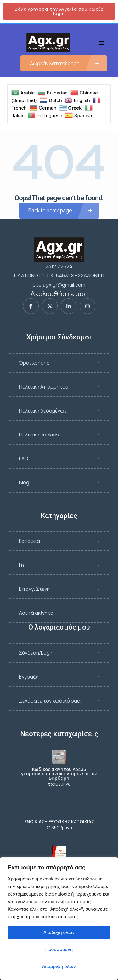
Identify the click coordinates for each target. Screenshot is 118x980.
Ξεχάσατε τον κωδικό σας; (50, 701)
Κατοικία (29, 541)
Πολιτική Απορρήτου (44, 387)
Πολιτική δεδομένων (43, 411)
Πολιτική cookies (39, 435)
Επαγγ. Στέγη (34, 589)
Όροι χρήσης (34, 363)
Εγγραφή (29, 677)
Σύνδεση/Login (36, 653)
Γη (21, 565)
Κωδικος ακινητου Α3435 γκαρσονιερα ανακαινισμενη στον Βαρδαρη (59, 774)
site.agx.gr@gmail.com (59, 285)
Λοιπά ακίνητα (36, 613)
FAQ (24, 459)
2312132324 (59, 266)
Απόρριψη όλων (59, 966)
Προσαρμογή (59, 949)
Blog (24, 482)
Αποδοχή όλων (59, 932)
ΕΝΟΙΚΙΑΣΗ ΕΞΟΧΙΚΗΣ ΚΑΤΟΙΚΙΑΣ (59, 822)
